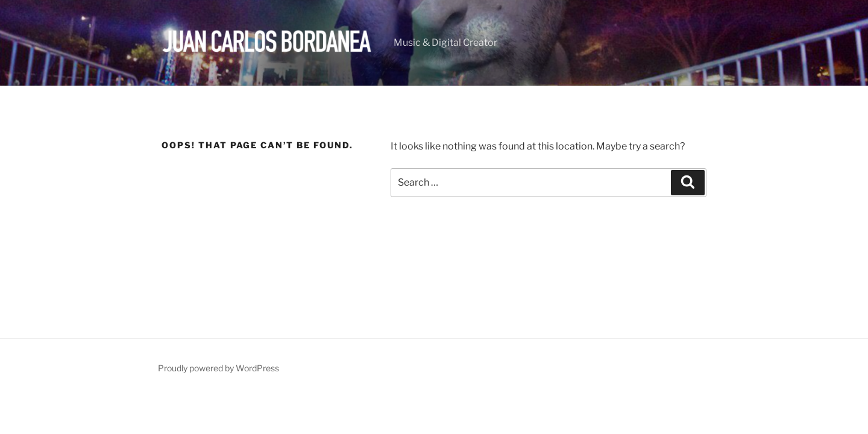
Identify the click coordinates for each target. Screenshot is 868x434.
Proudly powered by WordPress (219, 368)
